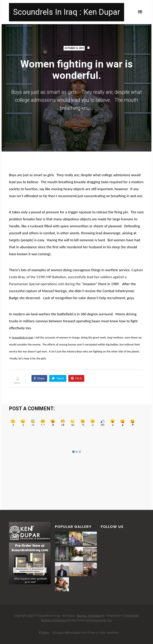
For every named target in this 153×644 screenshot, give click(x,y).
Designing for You (101, 620)
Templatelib (131, 616)
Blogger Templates (89, 616)
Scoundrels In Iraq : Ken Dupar (67, 12)
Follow (45, 633)
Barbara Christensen (54, 620)
